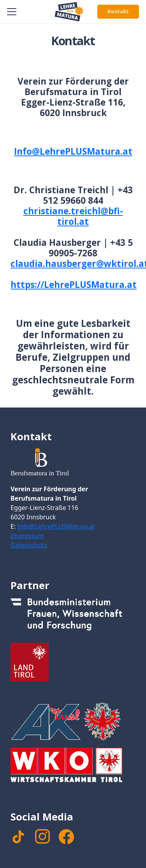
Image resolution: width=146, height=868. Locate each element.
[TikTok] (18, 837)
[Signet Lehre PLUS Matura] (69, 12)
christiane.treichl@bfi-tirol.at (73, 216)
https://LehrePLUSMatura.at (74, 285)
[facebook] (66, 837)
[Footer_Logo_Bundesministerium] (73, 617)
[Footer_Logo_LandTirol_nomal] (73, 662)
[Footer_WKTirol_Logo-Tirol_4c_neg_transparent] (73, 767)
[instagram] (42, 836)
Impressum (27, 536)
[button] (12, 12)
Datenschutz (29, 545)
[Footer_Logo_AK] (73, 722)
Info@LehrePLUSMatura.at (73, 151)
